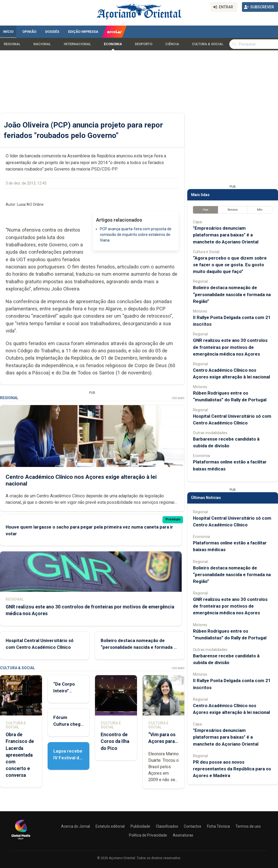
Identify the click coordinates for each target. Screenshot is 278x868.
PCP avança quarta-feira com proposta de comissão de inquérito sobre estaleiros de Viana (136, 235)
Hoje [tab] (205, 210)
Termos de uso (248, 826)
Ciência (172, 44)
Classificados (167, 826)
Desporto (144, 44)
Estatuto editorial (110, 826)
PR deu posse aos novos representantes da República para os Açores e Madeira (232, 769)
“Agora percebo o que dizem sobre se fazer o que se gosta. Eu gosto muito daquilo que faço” (230, 265)
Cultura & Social (208, 44)
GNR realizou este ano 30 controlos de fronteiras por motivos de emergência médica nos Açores (230, 347)
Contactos (193, 826)
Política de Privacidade (148, 835)
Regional (12, 44)
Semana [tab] (233, 210)
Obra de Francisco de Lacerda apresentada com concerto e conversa (20, 755)
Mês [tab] (260, 210)
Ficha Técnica (218, 826)
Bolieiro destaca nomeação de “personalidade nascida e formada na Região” (140, 647)
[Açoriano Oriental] (21, 840)
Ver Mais (178, 398)
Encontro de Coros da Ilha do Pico (115, 741)
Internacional (77, 44)
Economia (113, 44)
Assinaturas (183, 835)
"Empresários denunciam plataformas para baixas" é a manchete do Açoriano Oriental (226, 235)
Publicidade (140, 826)
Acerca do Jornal (75, 826)
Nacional (42, 44)
